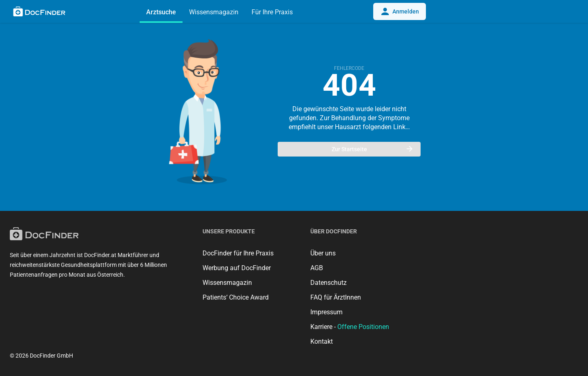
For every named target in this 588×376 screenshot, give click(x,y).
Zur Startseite (372, 149)
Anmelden (400, 11)
